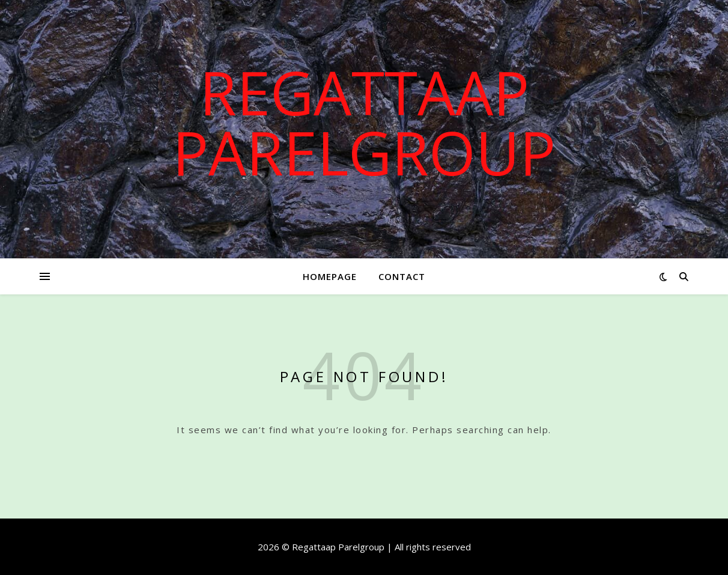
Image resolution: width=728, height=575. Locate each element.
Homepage (330, 276)
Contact (402, 276)
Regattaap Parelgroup (364, 122)
